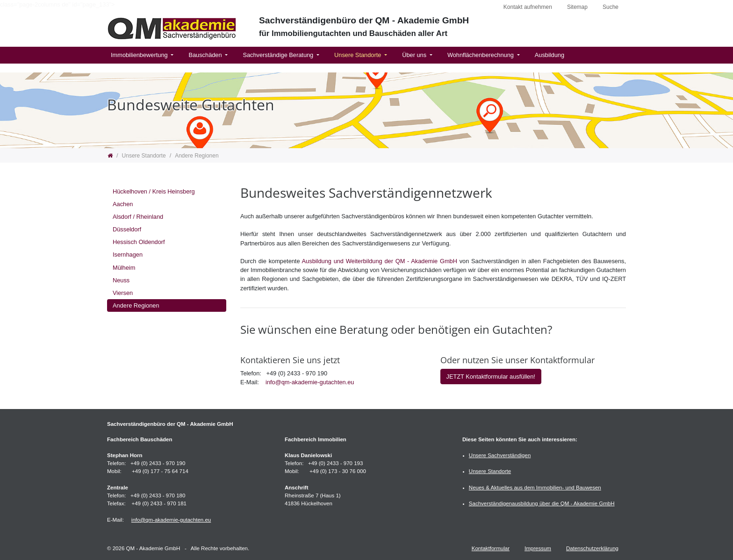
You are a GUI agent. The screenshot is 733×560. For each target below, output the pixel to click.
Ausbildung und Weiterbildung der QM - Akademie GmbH (380, 261)
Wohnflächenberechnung (481, 55)
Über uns (415, 55)
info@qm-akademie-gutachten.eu (310, 382)
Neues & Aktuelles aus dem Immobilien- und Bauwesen (535, 488)
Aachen (123, 204)
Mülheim (124, 268)
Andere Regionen (136, 305)
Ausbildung (550, 55)
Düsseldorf (127, 229)
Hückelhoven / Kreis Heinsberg (154, 191)
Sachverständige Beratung (279, 55)
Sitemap (577, 7)
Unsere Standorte (359, 55)
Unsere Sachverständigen (500, 455)
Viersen (123, 293)
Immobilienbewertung (140, 55)
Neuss (121, 280)
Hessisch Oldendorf (139, 242)
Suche (611, 7)
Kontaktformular (491, 548)
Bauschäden (206, 55)
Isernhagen (128, 255)
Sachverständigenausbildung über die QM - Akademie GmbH (542, 503)
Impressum (538, 548)
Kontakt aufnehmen (528, 7)
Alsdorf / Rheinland (138, 217)
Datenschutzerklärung (592, 548)
